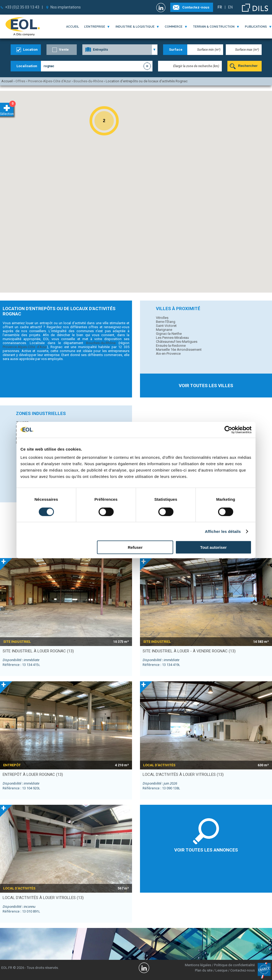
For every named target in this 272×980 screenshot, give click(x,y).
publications (256, 27)
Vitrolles (162, 318)
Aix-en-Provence (168, 354)
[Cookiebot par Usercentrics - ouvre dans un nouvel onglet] (228, 430)
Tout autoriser (214, 547)
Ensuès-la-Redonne (171, 346)
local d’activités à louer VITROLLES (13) (183, 774)
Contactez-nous (196, 7)
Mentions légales (198, 965)
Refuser (135, 547)
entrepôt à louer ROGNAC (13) (33, 774)
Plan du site (204, 970)
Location (30, 50)
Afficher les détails (223, 531)
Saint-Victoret (166, 326)
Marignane (164, 330)
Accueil (73, 27)
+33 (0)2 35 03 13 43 (22, 7)
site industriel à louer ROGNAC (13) (38, 651)
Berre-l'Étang (166, 322)
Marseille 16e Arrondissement (179, 350)
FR (220, 7)
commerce (174, 27)
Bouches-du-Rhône (101, 343)
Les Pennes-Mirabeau (172, 338)
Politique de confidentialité (234, 965)
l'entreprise (95, 27)
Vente (64, 50)
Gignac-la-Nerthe (169, 334)
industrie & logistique (135, 27)
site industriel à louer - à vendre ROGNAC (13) (189, 651)
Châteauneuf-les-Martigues (177, 342)
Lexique (221, 970)
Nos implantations (66, 7)
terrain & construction (214, 27)
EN (230, 7)
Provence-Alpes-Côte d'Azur (25, 347)
